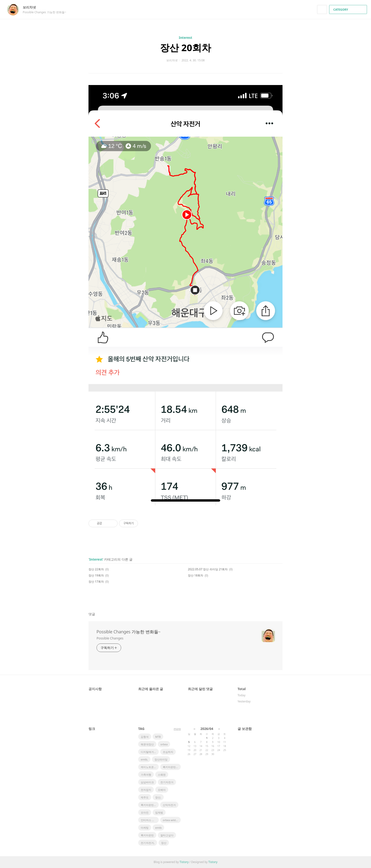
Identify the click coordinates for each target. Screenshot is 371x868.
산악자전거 (169, 805)
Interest (185, 38)
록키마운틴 (147, 835)
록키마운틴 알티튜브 (150, 805)
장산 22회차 (96, 569)
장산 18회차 (196, 575)
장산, (158, 797)
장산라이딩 (161, 759)
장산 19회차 (96, 575)
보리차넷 (32, 7)
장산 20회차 (185, 47)
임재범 (159, 812)
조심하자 (168, 752)
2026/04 (207, 729)
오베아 (162, 790)
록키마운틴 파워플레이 (172, 767)
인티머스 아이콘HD (150, 820)
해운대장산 (147, 744)
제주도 (145, 797)
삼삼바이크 (147, 782)
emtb (158, 828)
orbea (164, 744)
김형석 (145, 737)
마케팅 (145, 828)
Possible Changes (110, 638)
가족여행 (146, 775)
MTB (158, 737)
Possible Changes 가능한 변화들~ (129, 632)
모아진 (145, 812)
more (177, 729)
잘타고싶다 (167, 835)
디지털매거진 (149, 752)
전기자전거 (167, 782)
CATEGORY (349, 10)
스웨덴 (162, 775)
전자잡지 (146, 790)
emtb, (144, 759)
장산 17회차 (96, 582)
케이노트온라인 (150, 767)
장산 (164, 843)
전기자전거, (148, 843)
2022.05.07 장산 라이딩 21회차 (208, 569)
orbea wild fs (171, 820)
